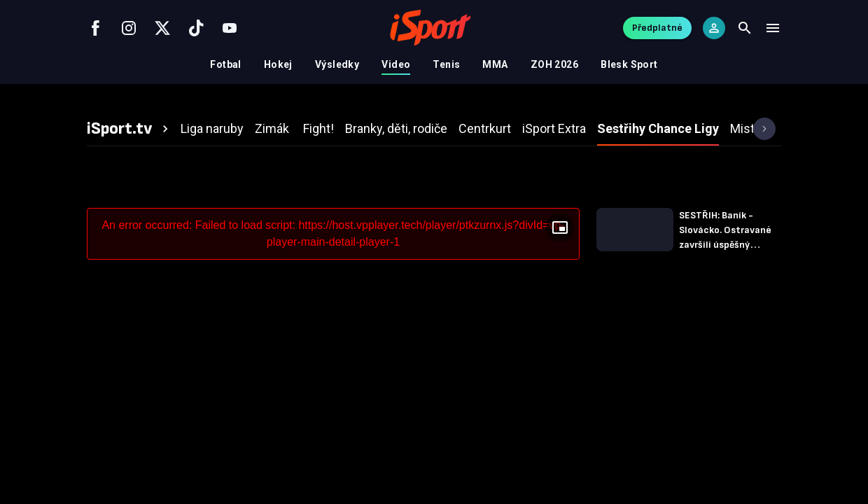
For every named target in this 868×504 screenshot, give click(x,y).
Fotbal (226, 64)
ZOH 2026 (554, 64)
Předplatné (657, 28)
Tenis (446, 64)
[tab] (129, 129)
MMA (495, 64)
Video (396, 64)
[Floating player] (560, 227)
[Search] (745, 28)
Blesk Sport (629, 64)
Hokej (278, 64)
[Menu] (773, 28)
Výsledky (337, 64)
